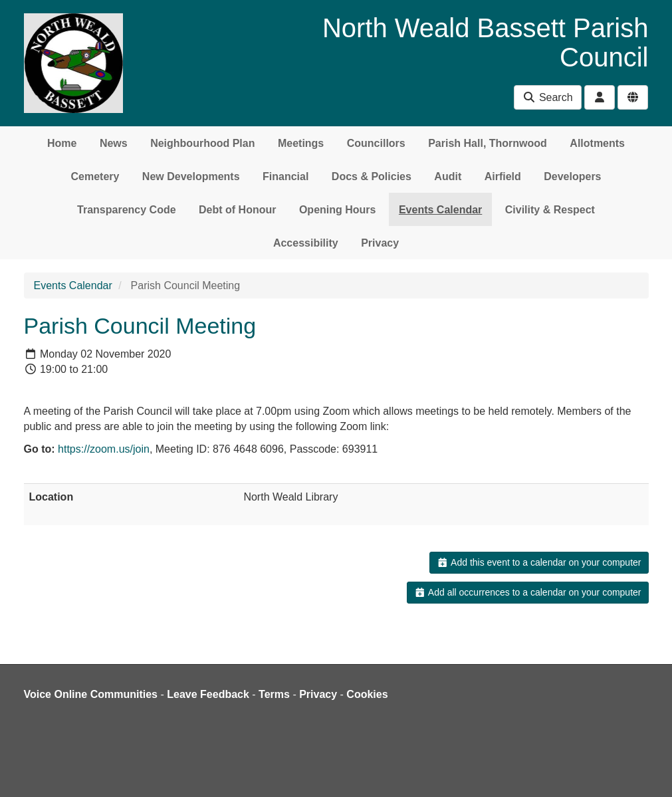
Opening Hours (338, 210)
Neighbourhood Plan (202, 143)
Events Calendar (440, 210)
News (114, 143)
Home (62, 143)
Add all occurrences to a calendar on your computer (527, 592)
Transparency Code (127, 210)
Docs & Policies (372, 176)
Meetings (301, 143)
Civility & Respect (550, 210)
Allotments (597, 143)
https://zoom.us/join (104, 449)
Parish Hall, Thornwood (488, 143)
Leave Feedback (208, 694)
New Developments (191, 176)
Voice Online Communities (91, 694)
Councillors (376, 143)
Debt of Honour (237, 210)
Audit (448, 176)
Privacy (380, 243)
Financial (285, 176)
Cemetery (95, 176)
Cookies (367, 694)
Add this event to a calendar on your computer (539, 562)
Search (547, 97)
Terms (274, 694)
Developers (572, 176)
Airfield (503, 176)
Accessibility (306, 243)
